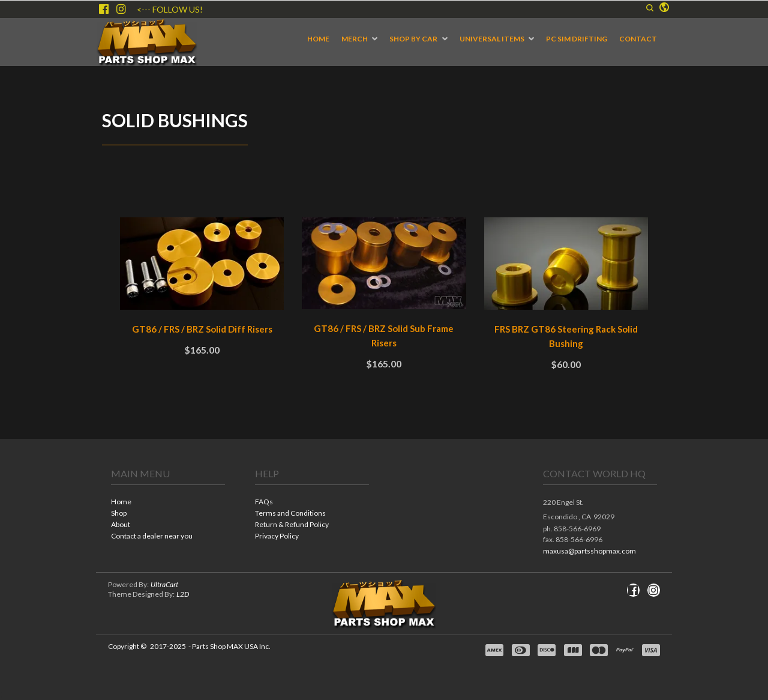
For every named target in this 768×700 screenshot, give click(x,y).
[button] (664, 8)
